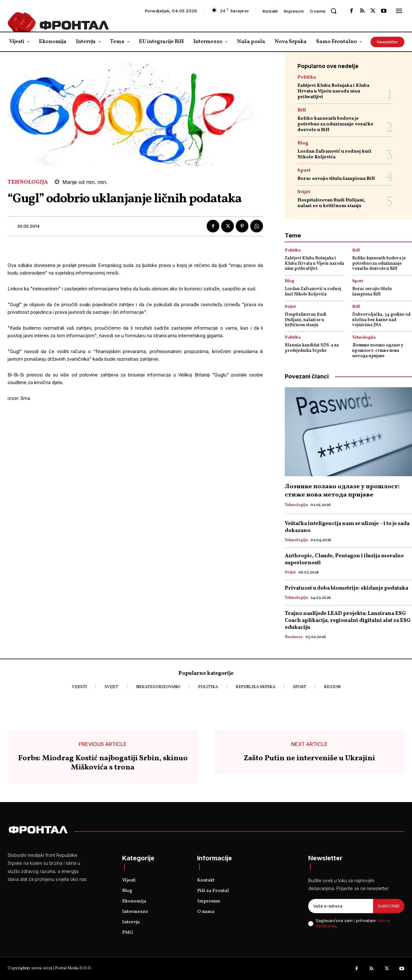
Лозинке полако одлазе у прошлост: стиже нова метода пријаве (378, 351)
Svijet (304, 192)
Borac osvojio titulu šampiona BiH (336, 179)
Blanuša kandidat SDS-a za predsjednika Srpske (312, 348)
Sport (304, 171)
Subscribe (389, 906)
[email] (341, 906)
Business (294, 637)
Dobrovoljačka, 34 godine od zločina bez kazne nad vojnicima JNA (381, 320)
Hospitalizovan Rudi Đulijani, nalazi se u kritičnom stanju (331, 203)
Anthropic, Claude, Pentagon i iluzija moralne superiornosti (344, 559)
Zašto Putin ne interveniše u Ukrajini (309, 759)
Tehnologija (28, 182)
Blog (303, 143)
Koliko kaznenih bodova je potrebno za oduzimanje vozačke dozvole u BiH (335, 124)
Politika (307, 77)
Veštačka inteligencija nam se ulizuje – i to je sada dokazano (347, 527)
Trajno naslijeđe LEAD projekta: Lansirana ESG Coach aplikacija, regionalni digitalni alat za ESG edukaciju (348, 620)
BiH (302, 110)
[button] (334, 11)
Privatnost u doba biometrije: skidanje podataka (346, 588)
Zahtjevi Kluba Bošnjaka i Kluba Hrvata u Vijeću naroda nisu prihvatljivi (333, 91)
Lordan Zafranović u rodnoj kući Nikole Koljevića (334, 154)
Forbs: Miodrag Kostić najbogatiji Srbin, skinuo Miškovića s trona (103, 763)
